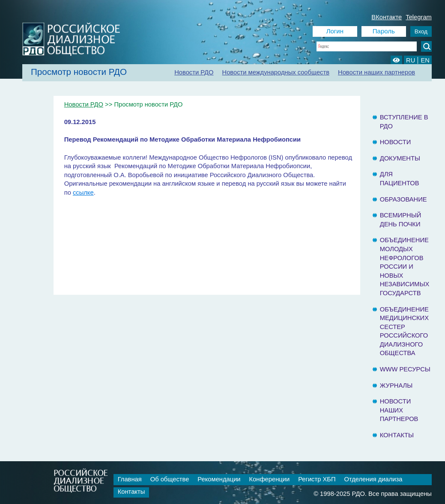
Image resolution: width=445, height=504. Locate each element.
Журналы (396, 385)
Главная (130, 479)
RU (411, 60)
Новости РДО (194, 72)
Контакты (397, 435)
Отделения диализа (373, 479)
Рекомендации (219, 479)
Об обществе (170, 479)
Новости (396, 142)
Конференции (270, 479)
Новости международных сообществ (276, 72)
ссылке (83, 193)
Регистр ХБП (317, 479)
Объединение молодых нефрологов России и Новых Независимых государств (405, 267)
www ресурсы (405, 369)
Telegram (419, 17)
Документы (400, 158)
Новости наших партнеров (376, 72)
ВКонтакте (387, 17)
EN (425, 60)
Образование (403, 199)
